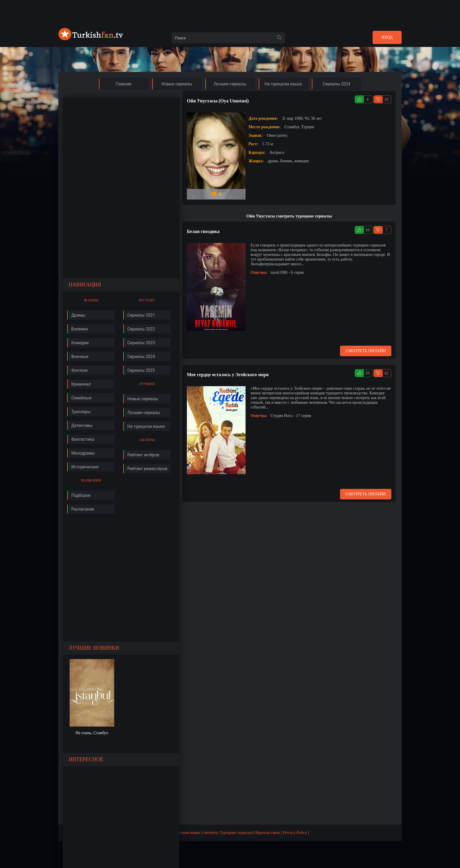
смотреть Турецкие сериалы (227, 833)
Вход (387, 37)
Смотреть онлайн (366, 351)
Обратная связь (267, 833)
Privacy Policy (295, 833)
